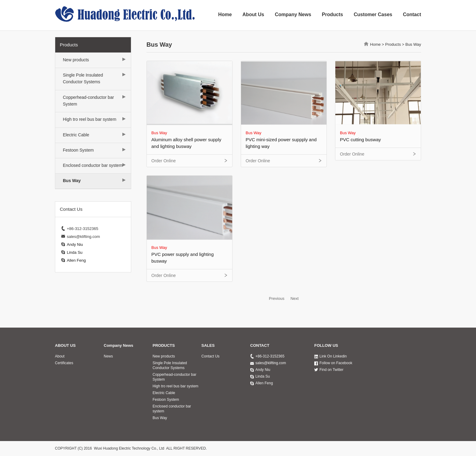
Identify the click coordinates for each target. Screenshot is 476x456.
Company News (293, 14)
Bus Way (72, 181)
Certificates (64, 363)
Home (225, 14)
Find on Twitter (331, 370)
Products (332, 14)
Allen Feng (76, 260)
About (60, 356)
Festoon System (78, 150)
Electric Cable (76, 135)
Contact (412, 14)
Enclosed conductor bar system (93, 165)
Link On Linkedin (333, 356)
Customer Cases (373, 14)
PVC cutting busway (360, 140)
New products (76, 60)
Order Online (164, 161)
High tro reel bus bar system (90, 119)
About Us (253, 14)
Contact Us (210, 356)
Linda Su (75, 252)
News (108, 356)
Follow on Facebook (336, 363)
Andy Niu (75, 244)
